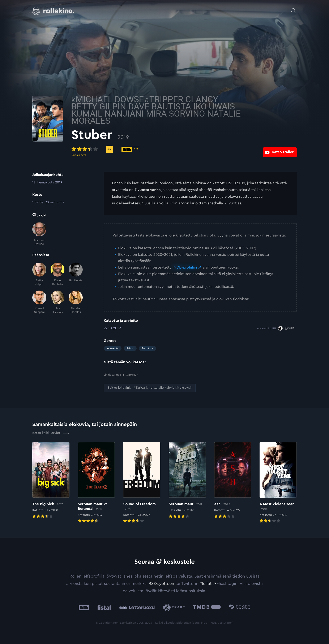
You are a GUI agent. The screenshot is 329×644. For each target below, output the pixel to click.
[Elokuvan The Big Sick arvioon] (51, 480)
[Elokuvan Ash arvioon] (233, 480)
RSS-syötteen (161, 583)
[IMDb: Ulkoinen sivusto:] (84, 607)
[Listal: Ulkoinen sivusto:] (103, 607)
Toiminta (147, 348)
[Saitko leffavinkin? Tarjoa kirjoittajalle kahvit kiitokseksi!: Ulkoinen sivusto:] (150, 388)
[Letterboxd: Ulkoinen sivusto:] (137, 607)
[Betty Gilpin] (39, 275)
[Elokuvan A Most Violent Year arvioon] (278, 483)
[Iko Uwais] (76, 275)
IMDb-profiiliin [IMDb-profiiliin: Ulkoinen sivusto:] (185, 267)
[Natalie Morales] (76, 302)
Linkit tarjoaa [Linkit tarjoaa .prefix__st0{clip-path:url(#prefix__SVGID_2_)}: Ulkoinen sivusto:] (121, 375)
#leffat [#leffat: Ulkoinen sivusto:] (206, 583)
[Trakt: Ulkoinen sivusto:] (175, 607)
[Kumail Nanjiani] (39, 302)
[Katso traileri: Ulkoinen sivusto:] (280, 149)
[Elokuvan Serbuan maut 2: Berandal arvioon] (96, 483)
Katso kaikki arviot (51, 433)
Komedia (113, 348)
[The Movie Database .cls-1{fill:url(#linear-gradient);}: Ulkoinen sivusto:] (207, 607)
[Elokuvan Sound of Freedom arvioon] (142, 483)
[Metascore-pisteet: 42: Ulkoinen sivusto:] (142, 149)
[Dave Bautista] (58, 275)
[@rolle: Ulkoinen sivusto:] (286, 328)
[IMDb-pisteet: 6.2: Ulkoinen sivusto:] (163, 149)
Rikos (130, 348)
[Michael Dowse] (39, 234)
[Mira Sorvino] (58, 302)
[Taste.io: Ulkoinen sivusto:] (240, 607)
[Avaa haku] (293, 8)
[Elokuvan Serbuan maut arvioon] (187, 480)
